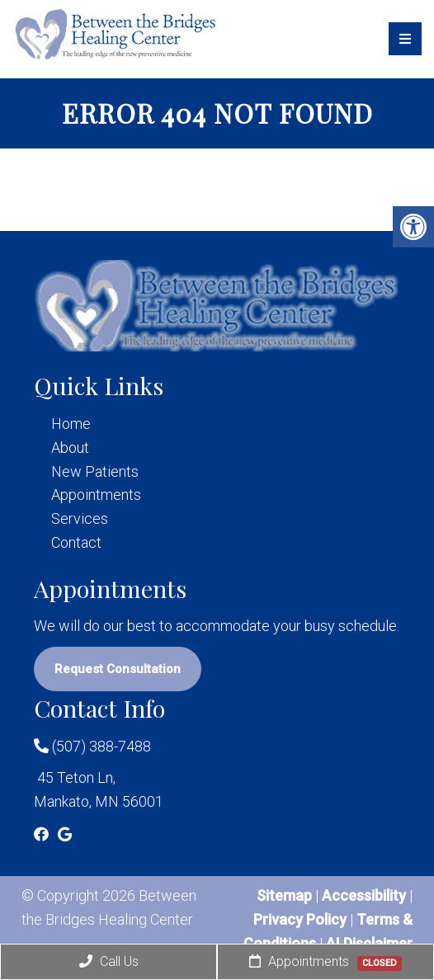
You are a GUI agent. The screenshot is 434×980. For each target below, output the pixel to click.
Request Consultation (118, 669)
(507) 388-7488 (92, 746)
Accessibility (364, 895)
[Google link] (65, 834)
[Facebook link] (43, 834)
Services (80, 518)
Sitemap (284, 895)
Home (71, 424)
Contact (76, 542)
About (70, 448)
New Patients (95, 471)
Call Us (109, 961)
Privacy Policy (302, 919)
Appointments (96, 495)
